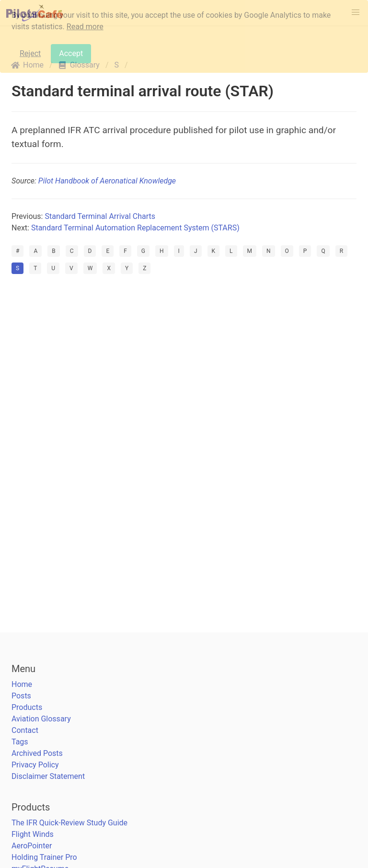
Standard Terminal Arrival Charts (100, 216)
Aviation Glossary (41, 719)
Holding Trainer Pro (44, 857)
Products (27, 707)
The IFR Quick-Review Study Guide (69, 823)
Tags (20, 742)
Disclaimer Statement (48, 776)
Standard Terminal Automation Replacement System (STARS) (135, 228)
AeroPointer (32, 846)
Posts (21, 696)
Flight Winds (33, 834)
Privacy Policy (35, 765)
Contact (25, 730)
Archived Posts (37, 753)
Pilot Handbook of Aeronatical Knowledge (107, 181)
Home (22, 684)
